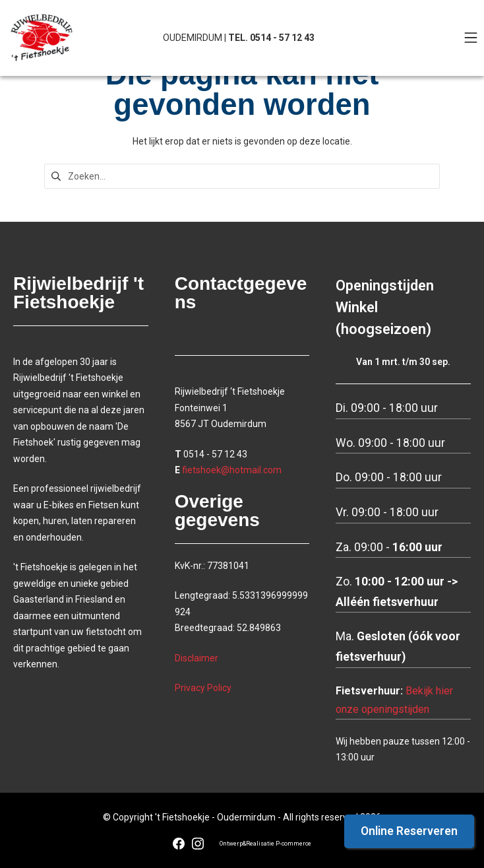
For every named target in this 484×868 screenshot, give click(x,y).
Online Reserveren (409, 831)
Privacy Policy (203, 688)
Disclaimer (197, 658)
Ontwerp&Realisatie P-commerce (265, 844)
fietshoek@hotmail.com (232, 470)
